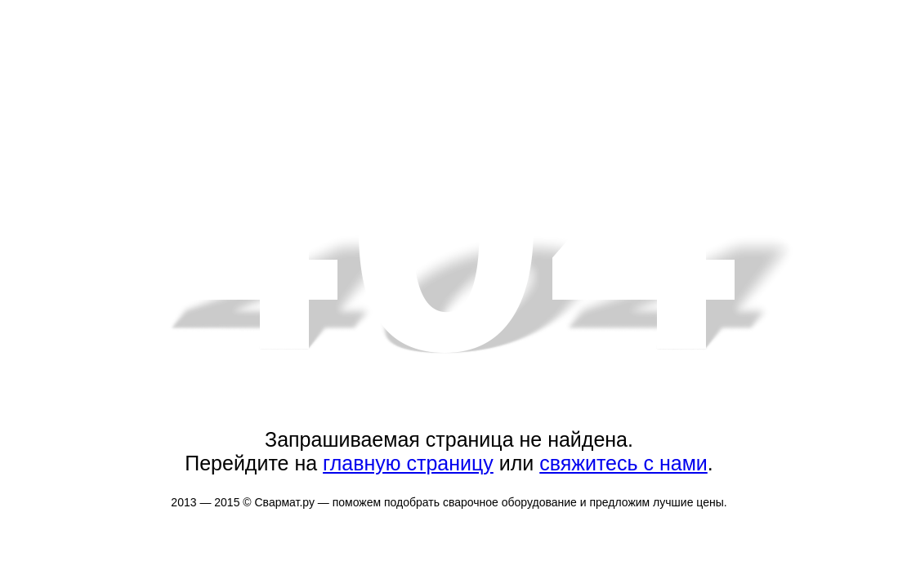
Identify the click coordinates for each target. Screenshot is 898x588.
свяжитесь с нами (623, 463)
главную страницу (408, 463)
